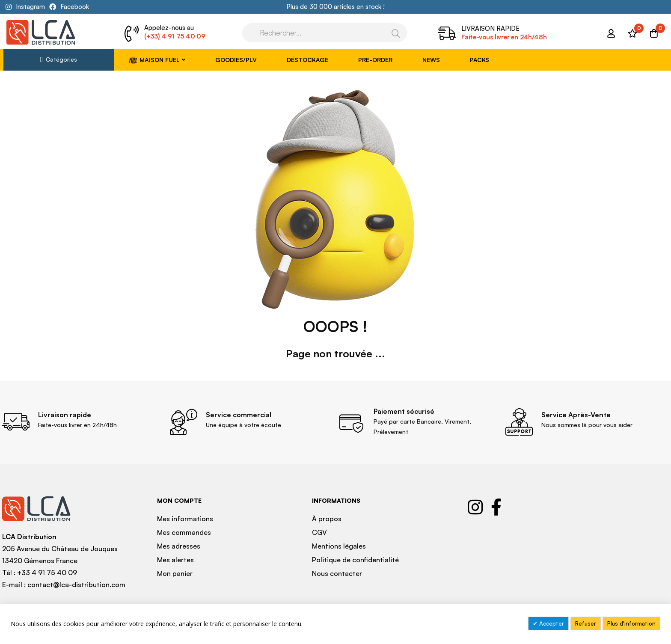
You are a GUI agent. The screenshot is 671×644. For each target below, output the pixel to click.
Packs (479, 60)
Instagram (30, 7)
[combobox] (325, 33)
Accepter (551, 623)
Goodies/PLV (236, 60)
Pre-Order (375, 60)
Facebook (75, 7)
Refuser (586, 623)
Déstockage (307, 60)
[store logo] (41, 33)
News (431, 60)
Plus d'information (631, 623)
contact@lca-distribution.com (76, 585)
